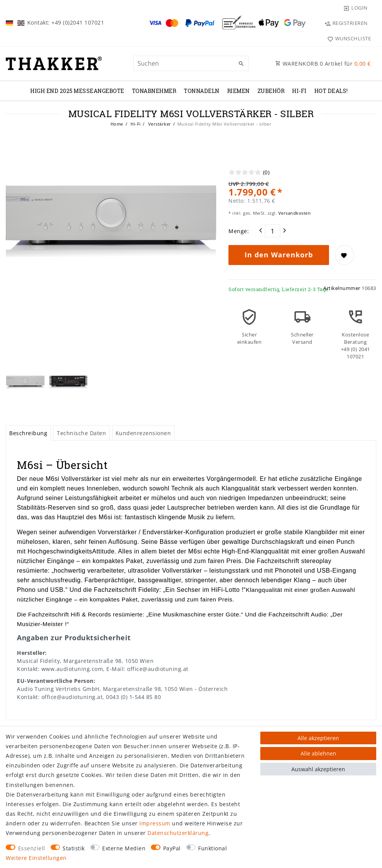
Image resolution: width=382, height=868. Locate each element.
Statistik (74, 848)
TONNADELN (202, 91)
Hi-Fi (299, 91)
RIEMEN (239, 91)
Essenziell (32, 848)
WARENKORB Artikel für (323, 64)
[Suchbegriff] (191, 63)
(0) (266, 172)
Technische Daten (81, 433)
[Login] (356, 8)
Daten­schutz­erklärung (178, 833)
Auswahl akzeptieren (318, 769)
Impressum (155, 823)
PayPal (172, 848)
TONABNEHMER (154, 91)
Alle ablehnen (318, 753)
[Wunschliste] (347, 38)
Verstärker (159, 124)
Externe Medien (124, 848)
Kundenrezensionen (143, 433)
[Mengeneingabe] (273, 231)
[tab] (28, 433)
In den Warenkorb (279, 255)
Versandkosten (294, 213)
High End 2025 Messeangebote (77, 91)
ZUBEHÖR (271, 91)
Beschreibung (28, 433)
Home (117, 124)
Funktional (212, 848)
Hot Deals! (331, 91)
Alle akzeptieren (318, 738)
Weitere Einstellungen (36, 858)
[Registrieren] (346, 23)
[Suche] (241, 64)
